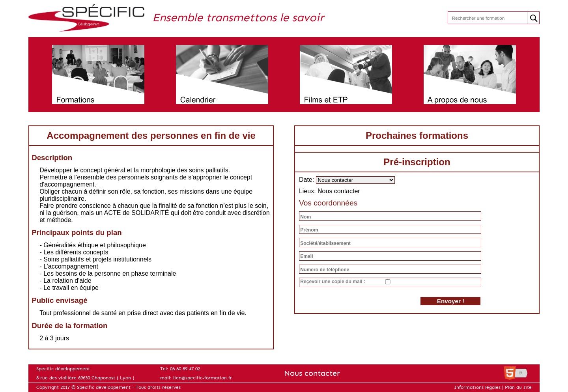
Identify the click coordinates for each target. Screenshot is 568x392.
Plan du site (518, 387)
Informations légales (477, 387)
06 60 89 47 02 (185, 369)
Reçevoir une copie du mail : (333, 282)
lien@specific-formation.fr (203, 378)
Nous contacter (312, 373)
